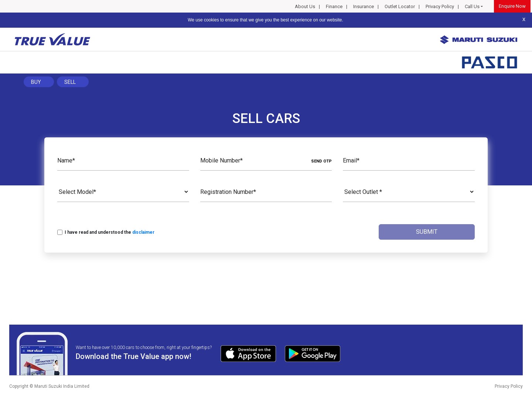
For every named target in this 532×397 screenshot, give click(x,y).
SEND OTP (321, 161)
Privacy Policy (440, 6)
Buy (36, 82)
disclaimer (143, 232)
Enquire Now (512, 6)
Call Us (472, 6)
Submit (427, 232)
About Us (305, 6)
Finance (334, 6)
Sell (70, 82)
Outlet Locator (400, 6)
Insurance (364, 6)
